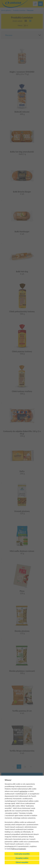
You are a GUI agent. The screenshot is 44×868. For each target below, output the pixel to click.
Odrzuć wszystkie (22, 862)
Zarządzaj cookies (22, 858)
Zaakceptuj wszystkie (22, 854)
